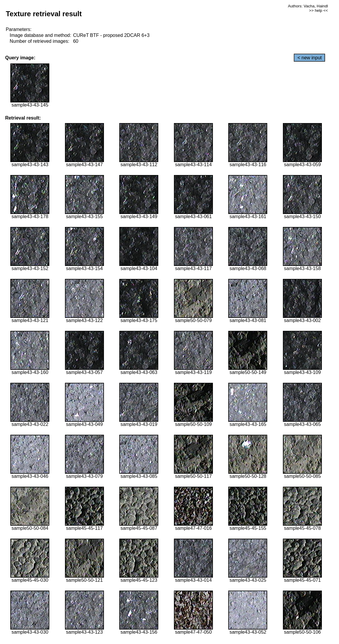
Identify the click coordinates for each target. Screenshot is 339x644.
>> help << (319, 10)
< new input (309, 58)
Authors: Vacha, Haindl (308, 6)
